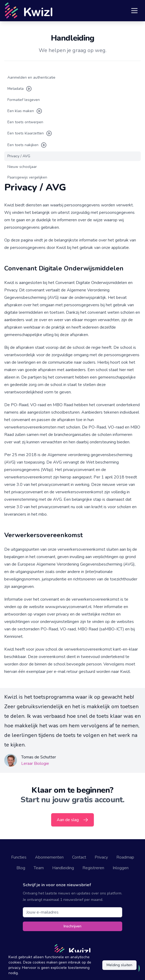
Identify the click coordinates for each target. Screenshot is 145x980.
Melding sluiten (119, 965)
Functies (19, 857)
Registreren (93, 868)
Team (39, 868)
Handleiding (63, 868)
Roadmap (125, 857)
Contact (79, 857)
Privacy (101, 857)
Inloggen (121, 868)
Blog (21, 868)
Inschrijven (72, 926)
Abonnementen (49, 857)
